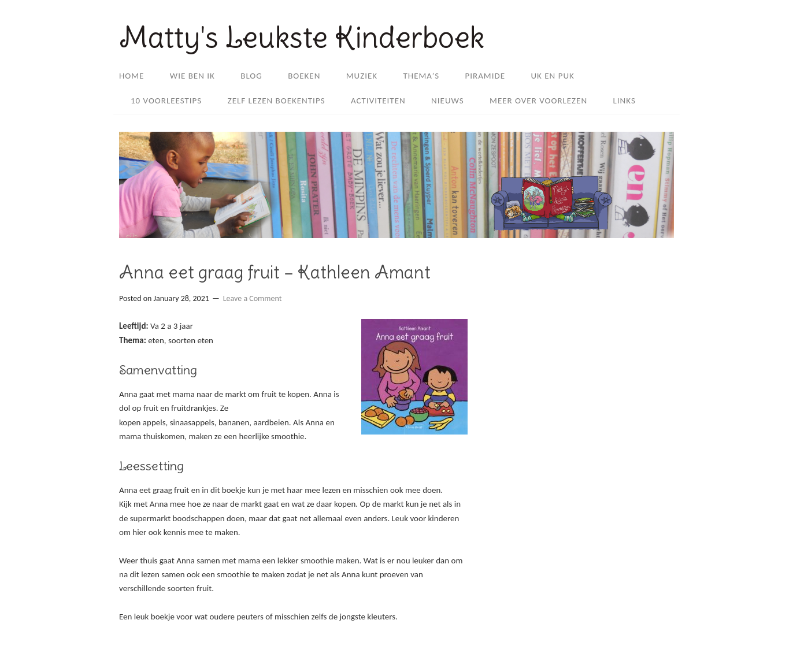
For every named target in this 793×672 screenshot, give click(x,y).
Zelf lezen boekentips (277, 101)
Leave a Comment (253, 298)
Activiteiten (378, 101)
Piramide (486, 76)
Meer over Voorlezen (538, 101)
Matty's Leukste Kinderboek (302, 37)
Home (131, 76)
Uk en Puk (552, 76)
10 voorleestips (166, 101)
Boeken (304, 76)
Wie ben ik (192, 76)
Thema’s (422, 76)
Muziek (362, 76)
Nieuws (448, 101)
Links (625, 101)
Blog (251, 76)
